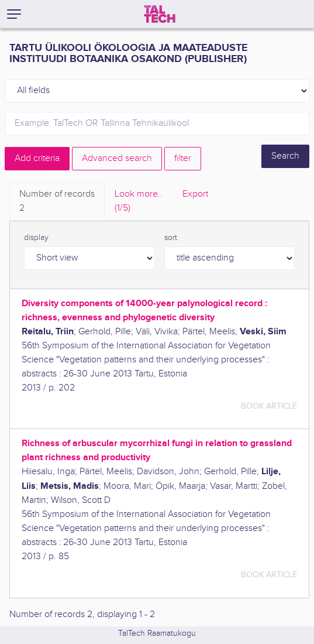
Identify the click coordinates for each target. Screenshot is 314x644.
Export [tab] (195, 194)
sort (171, 238)
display (36, 238)
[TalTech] (160, 14)
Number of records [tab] (57, 202)
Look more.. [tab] (139, 202)
